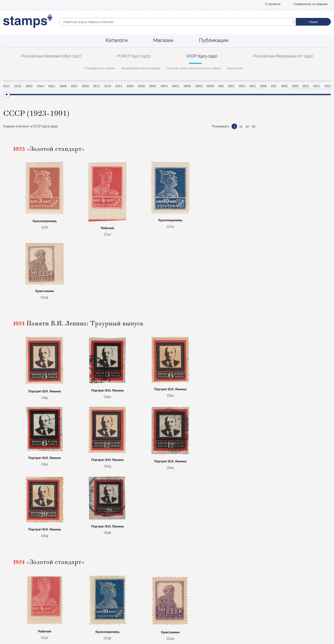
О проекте (273, 4)
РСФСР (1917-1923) (134, 56)
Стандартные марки (100, 68)
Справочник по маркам (310, 4)
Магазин (163, 40)
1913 (231, 86)
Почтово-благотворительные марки (194, 68)
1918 (284, 86)
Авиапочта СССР (106, 588)
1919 (295, 86)
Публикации (214, 40)
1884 (119, 86)
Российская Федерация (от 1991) (283, 56)
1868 (85, 86)
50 (254, 126)
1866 (63, 86)
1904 (164, 86)
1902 (153, 86)
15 (241, 126)
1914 (242, 86)
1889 (141, 86)
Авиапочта (235, 68)
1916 (263, 86)
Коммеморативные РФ (110, 594)
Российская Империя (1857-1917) (51, 56)
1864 (40, 86)
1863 (29, 86)
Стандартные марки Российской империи (125, 583)
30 (247, 126)
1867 (74, 86)
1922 (317, 86)
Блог (7, 594)
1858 (18, 86)
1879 (108, 86)
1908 (199, 86)
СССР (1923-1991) (202, 56)
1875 (96, 86)
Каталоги (117, 40)
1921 (306, 86)
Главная (9, 126)
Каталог (24, 126)
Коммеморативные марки (141, 68)
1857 (7, 86)
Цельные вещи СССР (109, 600)
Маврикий (101, 606)
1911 (221, 86)
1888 (130, 86)
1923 (328, 86)
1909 (210, 86)
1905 (176, 86)
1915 (253, 86)
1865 (52, 86)
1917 (274, 86)
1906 (187, 86)
